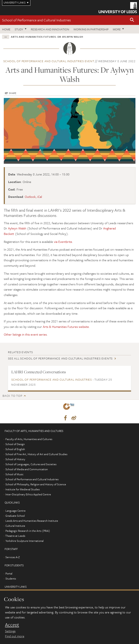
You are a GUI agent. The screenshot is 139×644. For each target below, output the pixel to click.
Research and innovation (50, 29)
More (117, 29)
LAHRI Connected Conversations (39, 372)
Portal (9, 573)
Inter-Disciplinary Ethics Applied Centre (28, 494)
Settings (10, 631)
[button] (132, 20)
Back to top (12, 396)
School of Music (14, 474)
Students (11, 578)
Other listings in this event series (25, 334)
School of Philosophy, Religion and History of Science (36, 484)
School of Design (15, 444)
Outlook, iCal (33, 197)
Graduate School (15, 516)
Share (13, 93)
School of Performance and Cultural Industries (36, 20)
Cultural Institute (15, 526)
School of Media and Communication (27, 469)
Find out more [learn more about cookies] (15, 636)
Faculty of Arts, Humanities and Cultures (29, 439)
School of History (15, 459)
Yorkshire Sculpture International (25, 541)
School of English (15, 449)
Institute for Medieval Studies (23, 489)
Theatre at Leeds (15, 536)
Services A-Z (13, 557)
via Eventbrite (63, 242)
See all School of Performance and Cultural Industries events (60, 358)
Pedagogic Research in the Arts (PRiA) (28, 531)
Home (6, 29)
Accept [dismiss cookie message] (12, 625)
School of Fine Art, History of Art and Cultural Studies (36, 454)
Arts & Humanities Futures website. (66, 327)
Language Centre (16, 511)
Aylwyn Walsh (18, 228)
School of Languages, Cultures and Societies (31, 464)
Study (19, 29)
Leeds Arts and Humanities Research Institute (32, 521)
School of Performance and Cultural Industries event (49, 61)
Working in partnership (91, 29)
